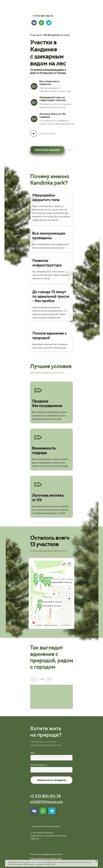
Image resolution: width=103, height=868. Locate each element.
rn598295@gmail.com (46, 802)
